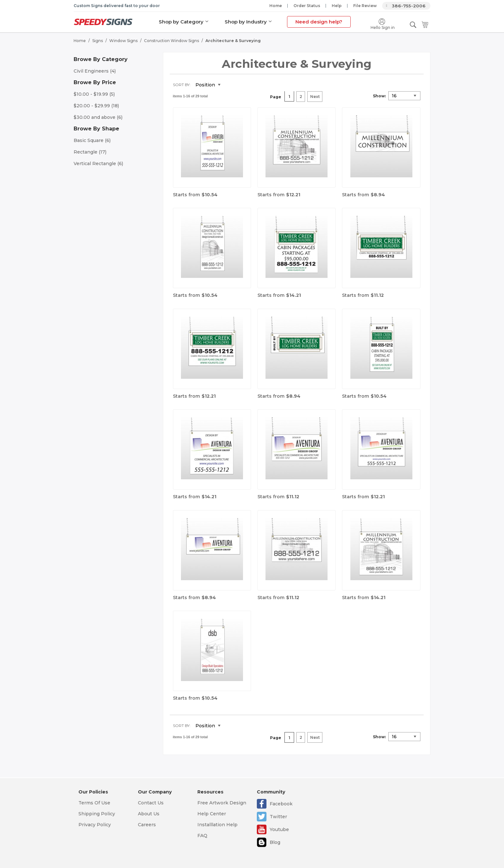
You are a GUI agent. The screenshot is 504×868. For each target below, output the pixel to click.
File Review (365, 6)
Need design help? (319, 22)
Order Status (307, 6)
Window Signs (123, 40)
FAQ (202, 836)
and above (98, 117)
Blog (275, 842)
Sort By (181, 84)
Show (379, 96)
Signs (98, 40)
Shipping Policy (97, 814)
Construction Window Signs (171, 40)
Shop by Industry (246, 22)
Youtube (279, 829)
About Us (149, 814)
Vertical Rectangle (98, 163)
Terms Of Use (94, 803)
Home (276, 6)
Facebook (281, 804)
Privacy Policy (95, 825)
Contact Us (151, 803)
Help (337, 6)
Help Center (212, 814)
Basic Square (92, 140)
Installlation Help (217, 825)
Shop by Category (181, 22)
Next (315, 97)
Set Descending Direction (230, 85)
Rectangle (90, 152)
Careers (147, 825)
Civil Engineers (95, 71)
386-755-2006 (409, 6)
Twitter (278, 817)
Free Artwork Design (222, 803)
